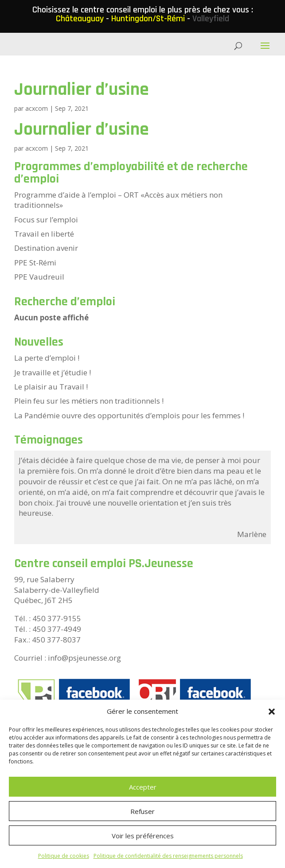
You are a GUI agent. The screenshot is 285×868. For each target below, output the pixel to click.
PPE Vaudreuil (39, 277)
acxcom (37, 108)
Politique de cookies (64, 856)
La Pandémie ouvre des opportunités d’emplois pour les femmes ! (129, 415)
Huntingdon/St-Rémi (148, 19)
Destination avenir (46, 248)
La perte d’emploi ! (47, 358)
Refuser (142, 811)
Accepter (143, 787)
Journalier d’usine (82, 90)
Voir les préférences (143, 836)
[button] (272, 712)
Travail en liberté (44, 234)
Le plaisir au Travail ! (51, 387)
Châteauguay (80, 19)
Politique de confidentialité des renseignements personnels (168, 856)
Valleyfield (211, 19)
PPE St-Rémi (35, 263)
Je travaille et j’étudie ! (53, 372)
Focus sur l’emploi (46, 220)
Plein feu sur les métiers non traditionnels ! (89, 401)
